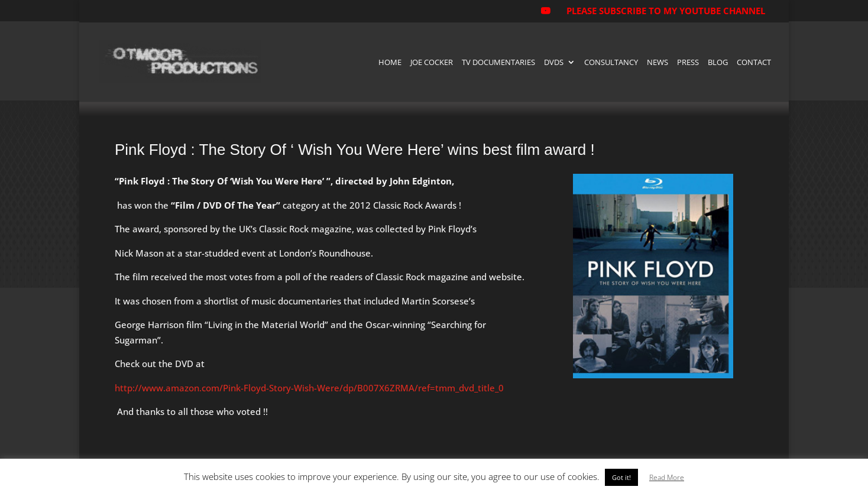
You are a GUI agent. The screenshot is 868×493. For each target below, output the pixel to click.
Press (688, 63)
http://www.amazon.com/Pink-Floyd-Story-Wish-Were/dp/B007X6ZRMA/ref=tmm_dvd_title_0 (309, 388)
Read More (667, 477)
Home (390, 63)
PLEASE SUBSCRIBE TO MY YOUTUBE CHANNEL (666, 11)
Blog (718, 63)
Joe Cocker (432, 63)
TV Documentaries (498, 63)
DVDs (554, 63)
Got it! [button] (621, 477)
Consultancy (611, 63)
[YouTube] (545, 14)
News (658, 63)
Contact (754, 63)
